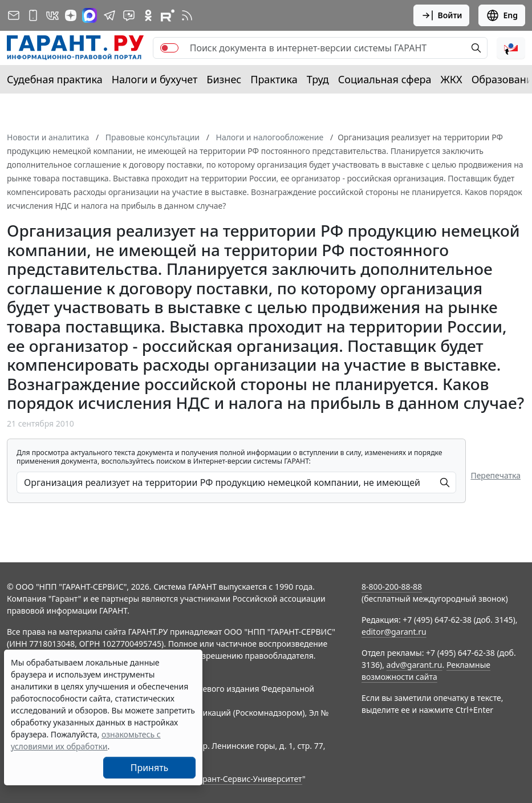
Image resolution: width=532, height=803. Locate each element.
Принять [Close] (150, 768)
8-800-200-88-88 (392, 587)
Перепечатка (496, 475)
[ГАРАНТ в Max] (90, 15)
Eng (502, 15)
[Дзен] (71, 15)
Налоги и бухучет (155, 79)
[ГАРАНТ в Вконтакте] (52, 15)
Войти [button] (442, 15)
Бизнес (224, 79)
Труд (318, 79)
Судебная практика (55, 79)
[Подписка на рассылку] (14, 15)
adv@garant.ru (415, 665)
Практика (274, 79)
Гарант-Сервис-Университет (248, 779)
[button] (511, 48)
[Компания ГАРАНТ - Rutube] (168, 15)
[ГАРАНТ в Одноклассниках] (148, 15)
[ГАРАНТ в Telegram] (109, 15)
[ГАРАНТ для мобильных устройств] (33, 15)
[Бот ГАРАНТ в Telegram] (129, 15)
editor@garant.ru (394, 632)
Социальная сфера (385, 79)
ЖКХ (452, 79)
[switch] (169, 48)
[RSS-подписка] (187, 15)
